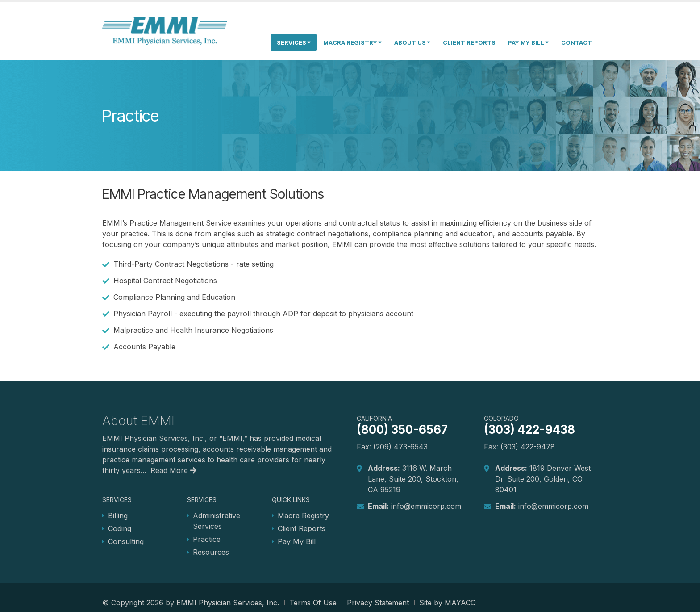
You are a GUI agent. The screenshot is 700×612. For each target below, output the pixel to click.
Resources (211, 552)
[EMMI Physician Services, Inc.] (165, 30)
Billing (118, 516)
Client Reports (469, 42)
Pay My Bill (528, 42)
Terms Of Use (313, 603)
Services (294, 42)
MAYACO (460, 603)
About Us (412, 42)
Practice (207, 539)
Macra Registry (352, 42)
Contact (577, 42)
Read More (173, 470)
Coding (120, 528)
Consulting (126, 541)
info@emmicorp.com (426, 506)
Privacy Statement (378, 603)
